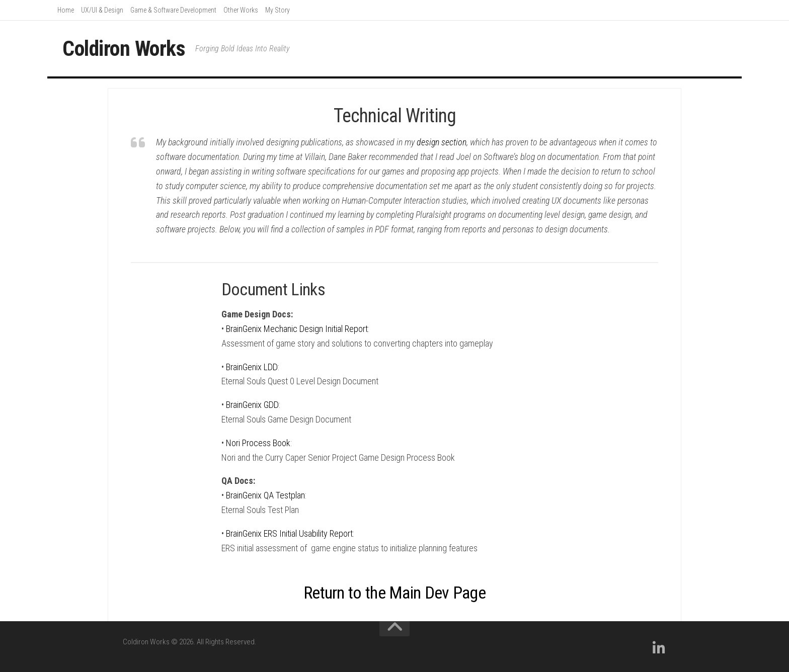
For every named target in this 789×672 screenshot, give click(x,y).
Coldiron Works (124, 49)
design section (442, 142)
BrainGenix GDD (252, 405)
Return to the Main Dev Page (395, 593)
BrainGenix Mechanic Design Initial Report (297, 329)
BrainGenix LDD (252, 367)
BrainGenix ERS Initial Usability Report (289, 533)
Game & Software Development (173, 10)
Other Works (241, 10)
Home (66, 10)
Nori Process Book (258, 443)
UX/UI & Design (102, 10)
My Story (278, 10)
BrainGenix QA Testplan (265, 495)
